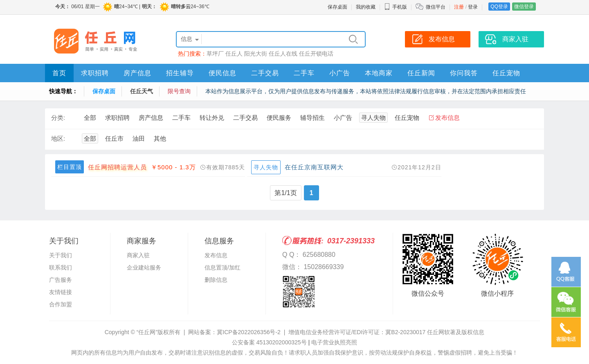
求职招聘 (95, 73)
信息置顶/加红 (223, 267)
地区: (58, 138)
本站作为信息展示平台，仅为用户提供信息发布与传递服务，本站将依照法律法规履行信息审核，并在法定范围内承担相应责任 (366, 91)
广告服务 (61, 280)
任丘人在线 (283, 54)
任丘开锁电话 (316, 54)
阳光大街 (256, 54)
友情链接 (61, 292)
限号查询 (179, 91)
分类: (58, 118)
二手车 (304, 73)
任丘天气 (142, 91)
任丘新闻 (421, 73)
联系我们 (61, 267)
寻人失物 (373, 118)
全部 (90, 118)
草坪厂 (215, 54)
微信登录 (524, 7)
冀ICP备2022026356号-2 (249, 332)
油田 (139, 138)
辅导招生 (312, 118)
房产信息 (137, 73)
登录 (473, 7)
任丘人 (234, 54)
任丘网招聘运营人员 (117, 167)
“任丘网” (147, 332)
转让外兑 (212, 118)
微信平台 (436, 7)
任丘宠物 (506, 73)
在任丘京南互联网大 (314, 167)
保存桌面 (337, 7)
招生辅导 (180, 73)
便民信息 (223, 73)
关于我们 (61, 255)
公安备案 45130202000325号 (269, 342)
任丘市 (114, 138)
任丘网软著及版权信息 (456, 332)
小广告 (340, 73)
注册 (459, 7)
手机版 (396, 7)
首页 (59, 73)
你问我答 (464, 73)
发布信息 (447, 118)
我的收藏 (366, 7)
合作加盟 (61, 304)
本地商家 (379, 73)
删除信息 (216, 280)
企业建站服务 (144, 267)
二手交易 (265, 73)
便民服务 (279, 118)
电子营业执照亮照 (334, 342)
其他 (160, 138)
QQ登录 (499, 7)
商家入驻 (138, 255)
